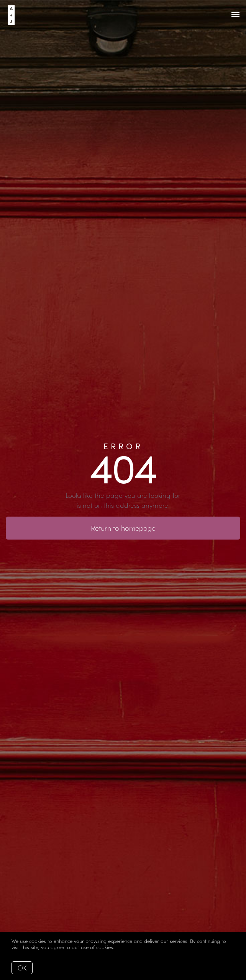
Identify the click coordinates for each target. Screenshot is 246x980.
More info (127, 947)
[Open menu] (235, 15)
